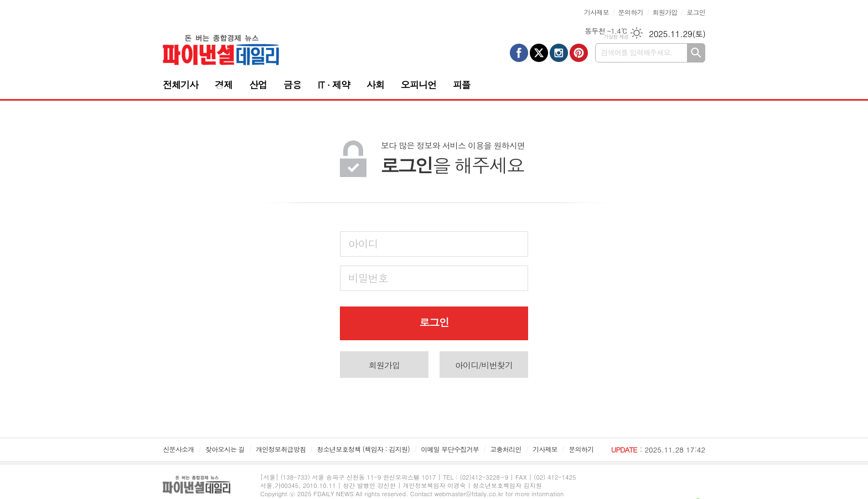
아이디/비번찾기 (484, 365)
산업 (258, 85)
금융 (292, 85)
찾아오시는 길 (225, 449)
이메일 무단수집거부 (450, 449)
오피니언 (418, 85)
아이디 (363, 243)
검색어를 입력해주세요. (637, 52)
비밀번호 (368, 277)
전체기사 (180, 85)
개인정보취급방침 (281, 449)
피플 (462, 85)
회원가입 (665, 12)
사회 (375, 85)
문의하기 (631, 12)
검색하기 (696, 53)
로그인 (696, 12)
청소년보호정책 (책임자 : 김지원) (363, 449)
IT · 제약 (334, 85)
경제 (224, 85)
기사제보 (596, 12)
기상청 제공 (616, 37)
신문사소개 (178, 449)
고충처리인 (505, 449)
